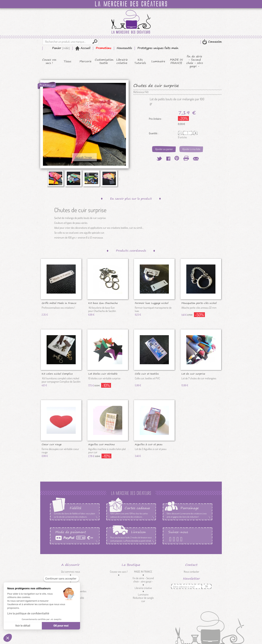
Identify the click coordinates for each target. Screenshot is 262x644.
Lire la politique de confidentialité (28, 613)
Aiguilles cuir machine (102, 444)
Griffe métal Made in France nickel (59, 303)
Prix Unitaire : (155, 119)
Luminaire (158, 61)
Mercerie (86, 61)
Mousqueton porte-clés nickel (199, 303)
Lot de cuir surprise (193, 374)
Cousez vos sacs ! (49, 61)
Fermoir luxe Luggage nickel (152, 303)
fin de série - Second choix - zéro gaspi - (195, 61)
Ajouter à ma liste (191, 149)
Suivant (120, 179)
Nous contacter (191, 572)
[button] (8, 638)
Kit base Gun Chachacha (103, 303)
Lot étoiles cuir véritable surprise (103, 374)
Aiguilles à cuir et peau (149, 444)
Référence (139, 92)
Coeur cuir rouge (52, 444)
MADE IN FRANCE (176, 61)
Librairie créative (122, 61)
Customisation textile (104, 61)
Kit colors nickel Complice (57, 374)
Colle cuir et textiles (147, 374)
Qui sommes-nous (71, 572)
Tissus (67, 61)
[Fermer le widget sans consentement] (61, 579)
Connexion (214, 42)
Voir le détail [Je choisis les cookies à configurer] (23, 626)
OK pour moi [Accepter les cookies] (61, 626)
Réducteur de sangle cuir (143, 599)
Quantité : (153, 133)
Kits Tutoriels (140, 61)
